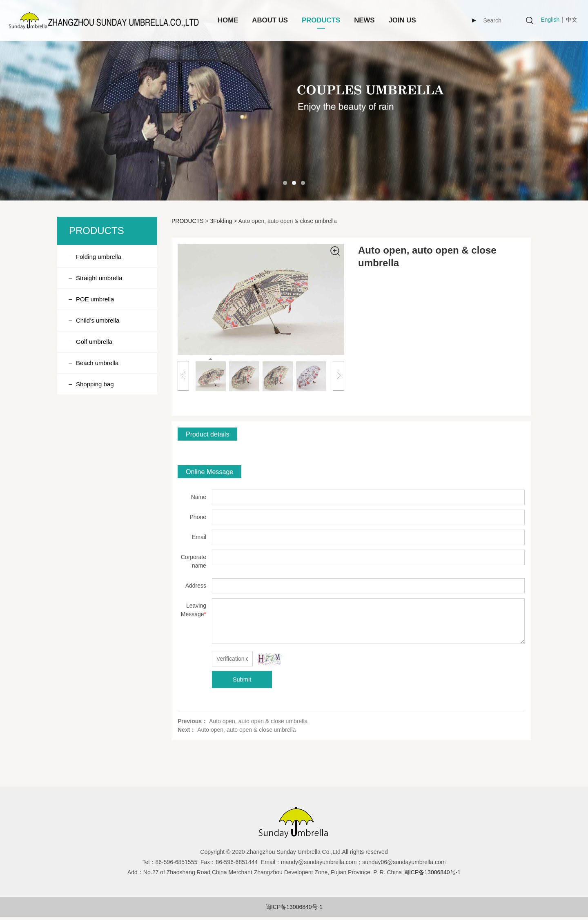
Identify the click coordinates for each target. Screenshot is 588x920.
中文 (572, 20)
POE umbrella (95, 299)
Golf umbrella (94, 342)
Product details (207, 434)
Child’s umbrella (98, 320)
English (550, 20)
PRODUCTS (321, 20)
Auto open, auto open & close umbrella (258, 721)
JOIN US (402, 20)
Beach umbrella (97, 363)
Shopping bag (95, 384)
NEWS (364, 20)
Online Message (209, 472)
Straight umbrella (99, 278)
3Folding (221, 221)
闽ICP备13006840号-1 (294, 907)
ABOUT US (270, 20)
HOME (228, 20)
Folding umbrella (99, 257)
